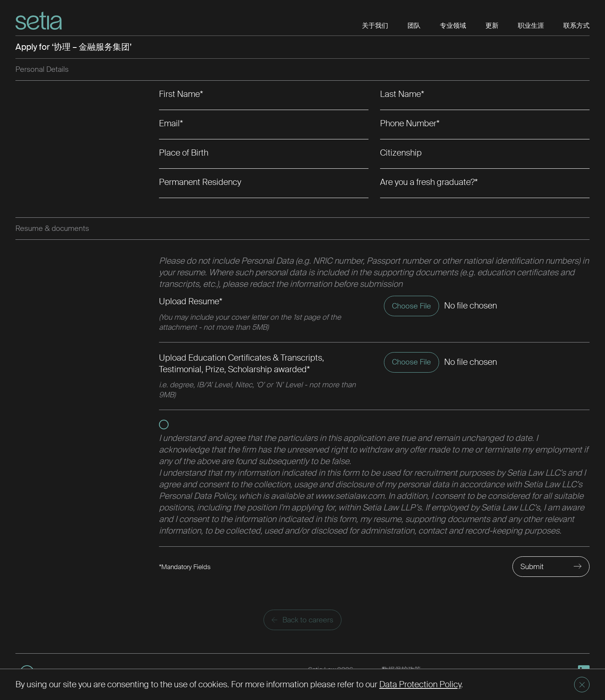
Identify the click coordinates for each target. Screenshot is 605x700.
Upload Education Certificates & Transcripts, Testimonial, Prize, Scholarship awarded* (242, 364)
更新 (492, 25)
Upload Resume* (191, 301)
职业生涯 (531, 25)
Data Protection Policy (420, 684)
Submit (532, 567)
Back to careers (302, 620)
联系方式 (576, 25)
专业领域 (453, 25)
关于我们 (375, 25)
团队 (414, 25)
